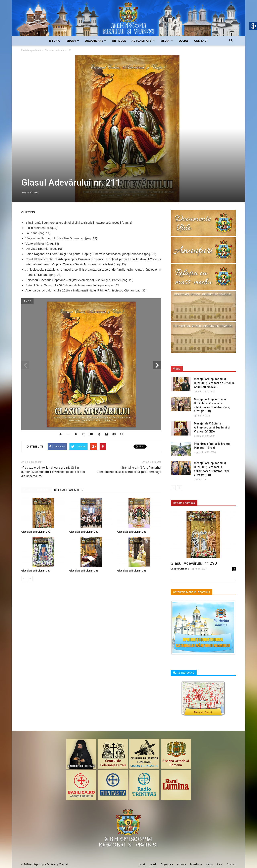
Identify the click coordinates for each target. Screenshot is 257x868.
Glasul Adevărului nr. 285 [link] (132, 571)
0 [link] (234, 569)
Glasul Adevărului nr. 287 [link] (36, 571)
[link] (128, 18)
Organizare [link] (95, 41)
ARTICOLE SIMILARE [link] (37, 490)
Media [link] (167, 41)
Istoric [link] (55, 41)
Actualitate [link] (143, 41)
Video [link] (177, 369)
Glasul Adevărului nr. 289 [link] (84, 532)
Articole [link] (119, 41)
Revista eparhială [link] (31, 50)
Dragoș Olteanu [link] (180, 569)
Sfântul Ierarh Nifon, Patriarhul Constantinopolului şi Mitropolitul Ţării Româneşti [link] (129, 470)
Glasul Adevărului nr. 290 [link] (36, 532)
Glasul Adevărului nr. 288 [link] (132, 532)
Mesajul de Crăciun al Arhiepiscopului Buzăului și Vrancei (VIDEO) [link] (212, 427)
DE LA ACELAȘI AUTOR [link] (69, 490)
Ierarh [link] (72, 41)
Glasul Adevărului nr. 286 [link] (84, 571)
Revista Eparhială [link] (184, 503)
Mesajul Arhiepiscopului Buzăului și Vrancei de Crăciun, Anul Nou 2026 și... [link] (214, 383)
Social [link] (184, 41)
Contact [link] (201, 41)
